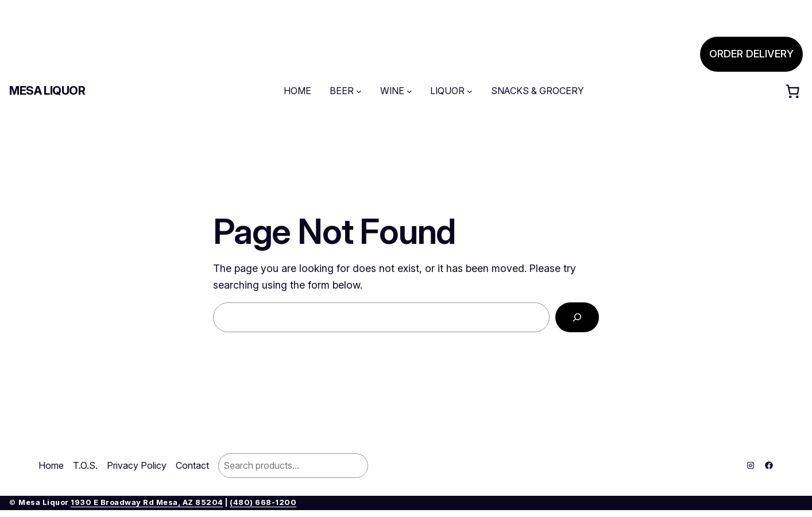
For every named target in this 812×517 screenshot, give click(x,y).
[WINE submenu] (409, 91)
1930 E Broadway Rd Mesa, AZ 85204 (147, 502)
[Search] (577, 317)
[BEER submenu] (359, 91)
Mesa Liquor (47, 91)
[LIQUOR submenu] (470, 91)
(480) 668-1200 (263, 502)
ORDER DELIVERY (751, 54)
